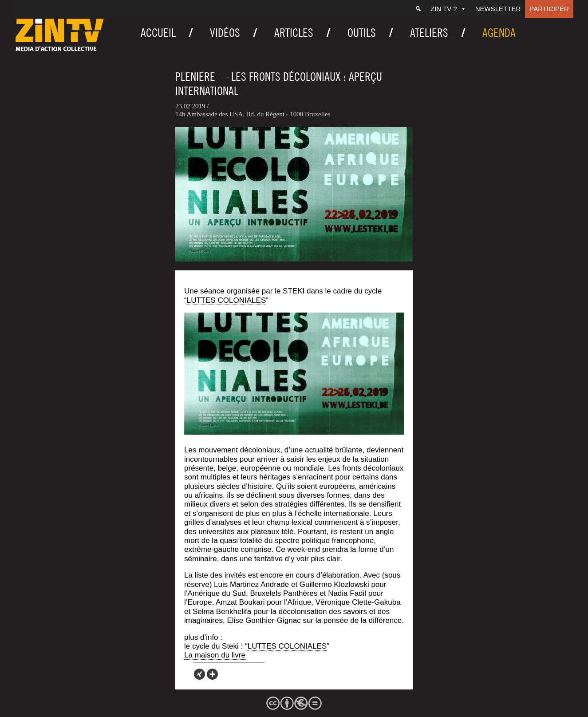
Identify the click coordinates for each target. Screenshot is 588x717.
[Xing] (199, 674)
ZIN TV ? (448, 9)
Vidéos (225, 33)
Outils (362, 33)
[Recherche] (418, 9)
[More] (212, 674)
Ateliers (429, 33)
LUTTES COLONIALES (227, 300)
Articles (294, 33)
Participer (549, 9)
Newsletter (498, 9)
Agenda (499, 33)
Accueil (158, 33)
